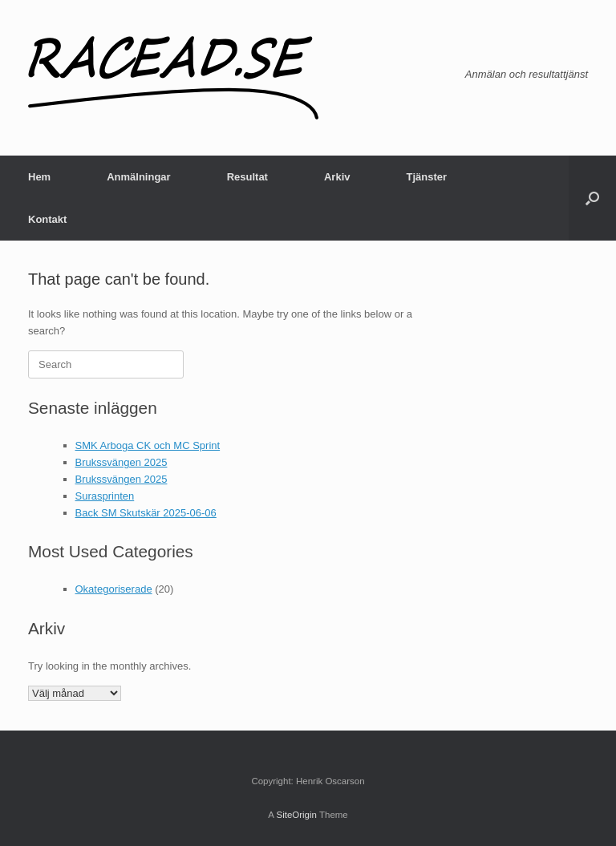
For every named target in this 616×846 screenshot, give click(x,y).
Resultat (247, 177)
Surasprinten (105, 496)
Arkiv (337, 177)
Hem (39, 177)
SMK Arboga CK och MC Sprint (148, 445)
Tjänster (426, 177)
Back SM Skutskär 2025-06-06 (146, 513)
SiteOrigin (296, 815)
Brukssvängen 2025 (122, 462)
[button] (592, 198)
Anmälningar (138, 177)
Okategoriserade (114, 589)
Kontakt (47, 219)
